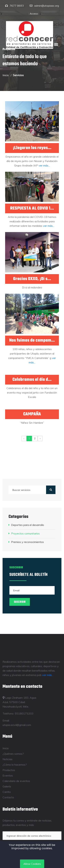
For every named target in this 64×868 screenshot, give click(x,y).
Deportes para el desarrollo (28, 525)
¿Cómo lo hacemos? (15, 765)
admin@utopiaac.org (47, 6)
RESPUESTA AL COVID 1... (32, 208)
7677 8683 (17, 6)
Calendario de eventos (16, 781)
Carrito (7, 792)
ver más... (44, 165)
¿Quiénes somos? (13, 754)
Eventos (8, 775)
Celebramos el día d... (32, 380)
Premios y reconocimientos (27, 542)
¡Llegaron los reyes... (32, 148)
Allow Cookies (32, 864)
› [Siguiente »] (40, 438)
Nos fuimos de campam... (32, 340)
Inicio (6, 75)
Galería (7, 786)
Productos (9, 770)
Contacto (8, 797)
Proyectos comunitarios (25, 533)
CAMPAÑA (32, 414)
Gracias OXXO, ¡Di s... (32, 279)
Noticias (8, 759)
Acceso (34, 14)
